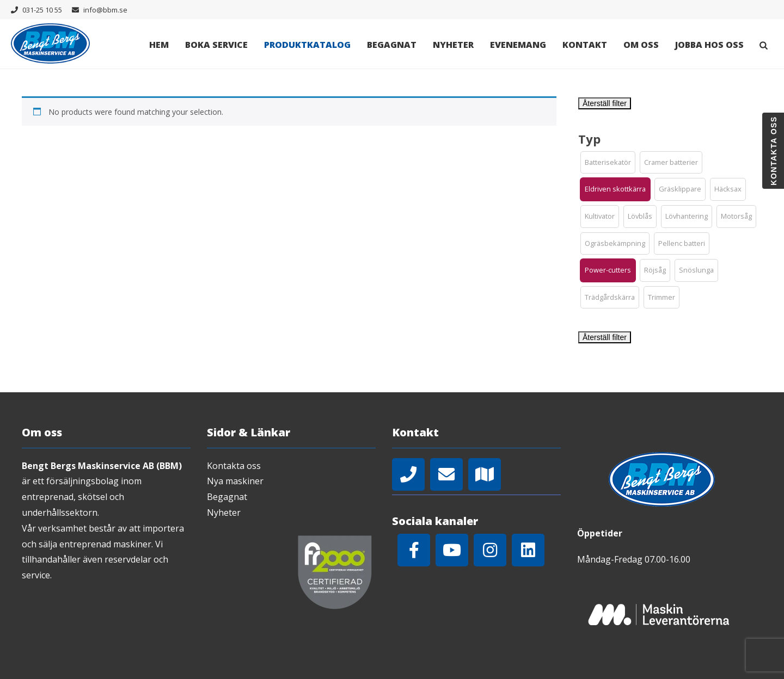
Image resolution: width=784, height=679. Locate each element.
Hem (159, 45)
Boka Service (216, 45)
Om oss (641, 45)
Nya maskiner (235, 481)
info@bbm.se (105, 10)
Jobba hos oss (709, 45)
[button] (608, 163)
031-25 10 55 (42, 10)
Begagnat (392, 45)
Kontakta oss (234, 466)
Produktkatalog (307, 45)
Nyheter (453, 45)
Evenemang (518, 45)
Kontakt (585, 45)
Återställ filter (605, 103)
